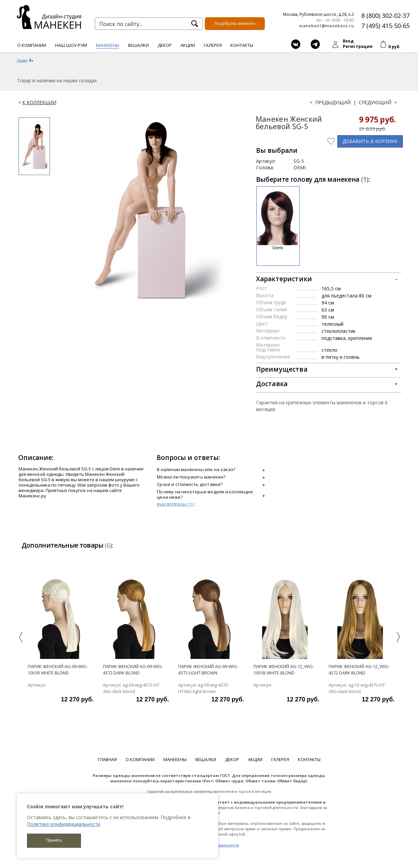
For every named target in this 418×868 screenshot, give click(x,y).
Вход (348, 41)
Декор (165, 45)
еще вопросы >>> (176, 504)
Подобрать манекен (235, 23)
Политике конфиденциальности (64, 824)
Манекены (107, 45)
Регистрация (358, 46)
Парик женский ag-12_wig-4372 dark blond (359, 670)
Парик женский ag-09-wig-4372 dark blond (133, 670)
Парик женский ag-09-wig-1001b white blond (58, 670)
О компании (32, 45)
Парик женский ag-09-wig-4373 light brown (208, 670)
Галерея (213, 45)
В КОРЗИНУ (370, 141)
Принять (54, 840)
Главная (107, 759)
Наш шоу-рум (71, 45)
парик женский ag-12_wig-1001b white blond (284, 670)
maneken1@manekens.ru (326, 26)
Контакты (242, 45)
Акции (188, 45)
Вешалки (138, 45)
